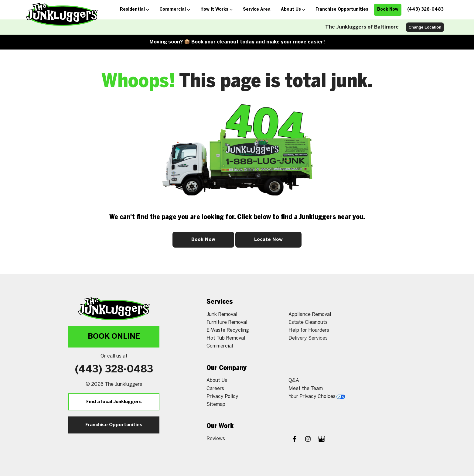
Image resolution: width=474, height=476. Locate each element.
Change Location (425, 27)
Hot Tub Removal (226, 338)
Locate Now (268, 240)
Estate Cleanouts (308, 322)
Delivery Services (308, 338)
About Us (217, 380)
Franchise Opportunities (114, 425)
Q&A (294, 380)
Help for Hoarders (309, 330)
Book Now (203, 240)
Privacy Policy (222, 397)
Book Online (114, 337)
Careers (215, 389)
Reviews (216, 439)
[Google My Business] (322, 440)
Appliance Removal (310, 315)
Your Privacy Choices (317, 397)
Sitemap (216, 404)
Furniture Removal (227, 322)
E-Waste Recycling (228, 330)
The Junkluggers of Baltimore (362, 27)
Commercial (220, 346)
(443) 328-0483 (114, 370)
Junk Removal (222, 315)
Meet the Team (306, 389)
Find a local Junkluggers (114, 402)
